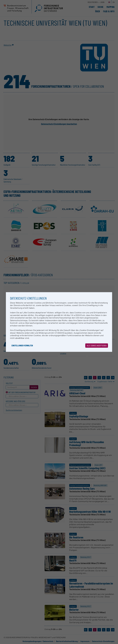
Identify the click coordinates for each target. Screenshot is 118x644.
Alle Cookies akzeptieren (97, 345)
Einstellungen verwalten (22, 345)
